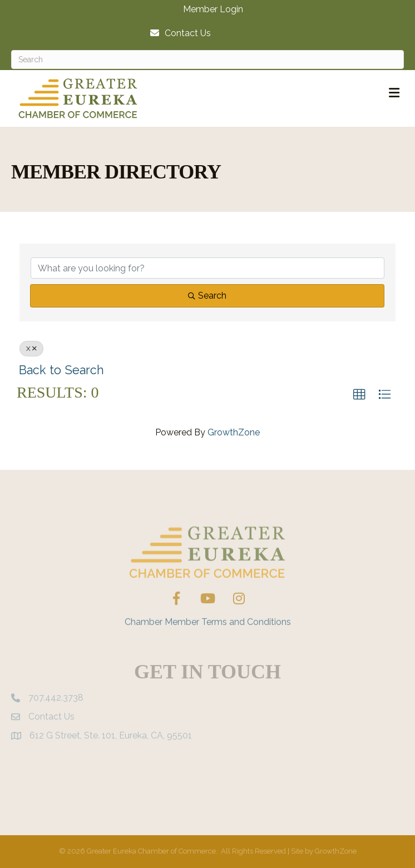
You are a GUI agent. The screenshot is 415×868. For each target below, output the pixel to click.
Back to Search (61, 370)
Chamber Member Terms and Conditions (208, 633)
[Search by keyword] (207, 268)
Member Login (213, 9)
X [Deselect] (31, 349)
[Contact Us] (178, 33)
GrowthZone (234, 432)
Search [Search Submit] (207, 296)
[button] (359, 395)
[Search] (207, 59)
